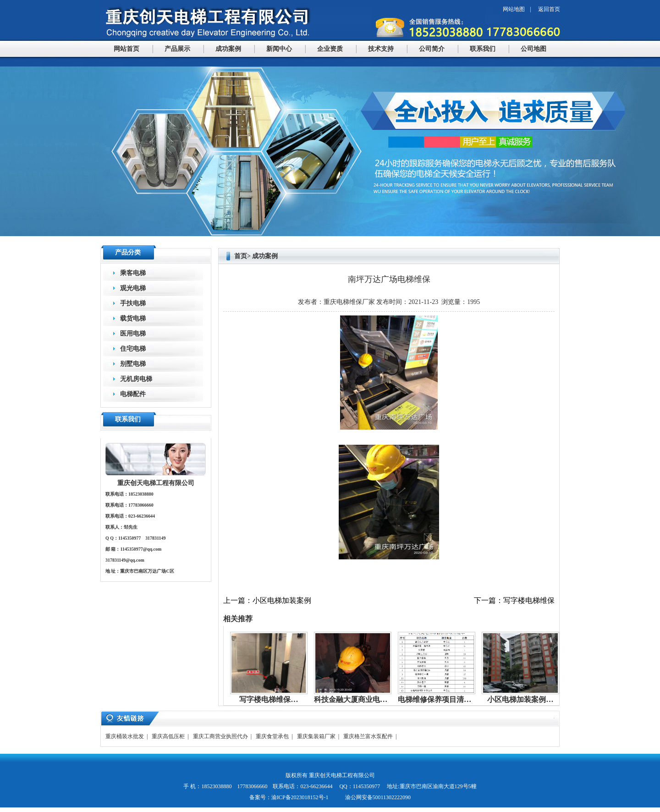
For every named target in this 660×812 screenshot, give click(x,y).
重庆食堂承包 (272, 736)
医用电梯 (133, 334)
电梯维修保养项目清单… (438, 699)
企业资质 (330, 49)
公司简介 (432, 49)
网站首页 (126, 49)
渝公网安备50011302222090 (377, 797)
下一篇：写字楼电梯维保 (514, 600)
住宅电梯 (133, 349)
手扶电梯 (133, 303)
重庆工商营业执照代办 (220, 736)
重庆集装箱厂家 (316, 736)
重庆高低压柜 (168, 736)
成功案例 (228, 49)
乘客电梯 (133, 273)
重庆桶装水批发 (125, 736)
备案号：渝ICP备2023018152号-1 (289, 797)
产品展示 (177, 49)
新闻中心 (279, 49)
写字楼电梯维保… (269, 699)
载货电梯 (133, 318)
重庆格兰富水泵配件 (368, 736)
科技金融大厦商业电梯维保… (362, 699)
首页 (241, 256)
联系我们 (483, 49)
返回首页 (549, 9)
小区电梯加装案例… (520, 699)
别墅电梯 (133, 364)
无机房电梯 (136, 379)
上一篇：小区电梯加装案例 (267, 600)
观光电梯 (133, 288)
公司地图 (533, 49)
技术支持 (381, 49)
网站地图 (514, 9)
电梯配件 (133, 394)
